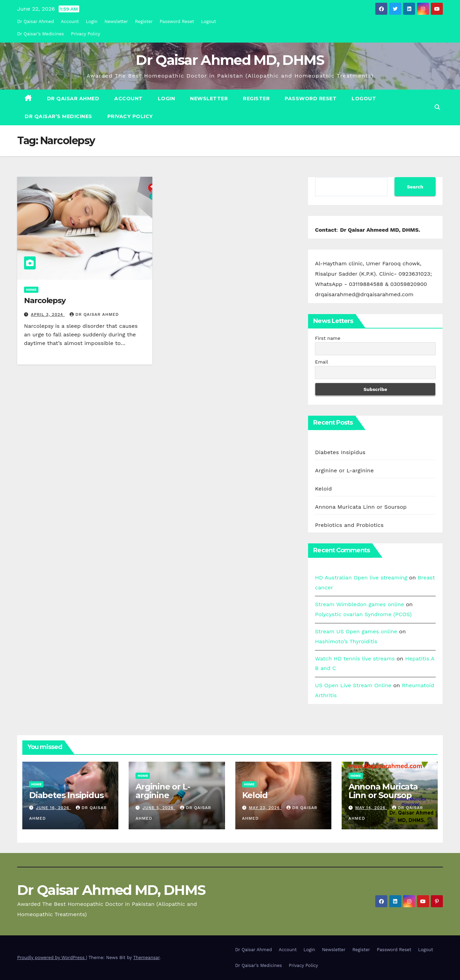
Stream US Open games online (356, 631)
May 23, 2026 (265, 808)
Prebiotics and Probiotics (349, 525)
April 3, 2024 (48, 314)
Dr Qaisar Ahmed (36, 21)
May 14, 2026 (371, 808)
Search (415, 187)
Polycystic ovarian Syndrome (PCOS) (363, 614)
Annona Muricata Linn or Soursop (361, 507)
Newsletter (116, 21)
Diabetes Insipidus (340, 452)
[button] (437, 107)
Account (70, 21)
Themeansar (146, 958)
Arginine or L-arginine (344, 470)
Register (144, 21)
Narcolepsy (45, 301)
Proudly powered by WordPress (52, 958)
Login (92, 21)
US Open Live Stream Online (353, 685)
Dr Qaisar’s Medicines (40, 34)
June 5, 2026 (159, 808)
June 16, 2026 (54, 808)
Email (321, 362)
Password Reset (177, 21)
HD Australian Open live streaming (361, 578)
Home (31, 290)
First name (328, 338)
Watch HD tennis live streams (355, 659)
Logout (209, 21)
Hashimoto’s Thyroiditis (346, 641)
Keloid (323, 489)
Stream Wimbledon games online (359, 604)
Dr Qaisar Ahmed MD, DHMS (230, 60)
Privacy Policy (86, 34)
